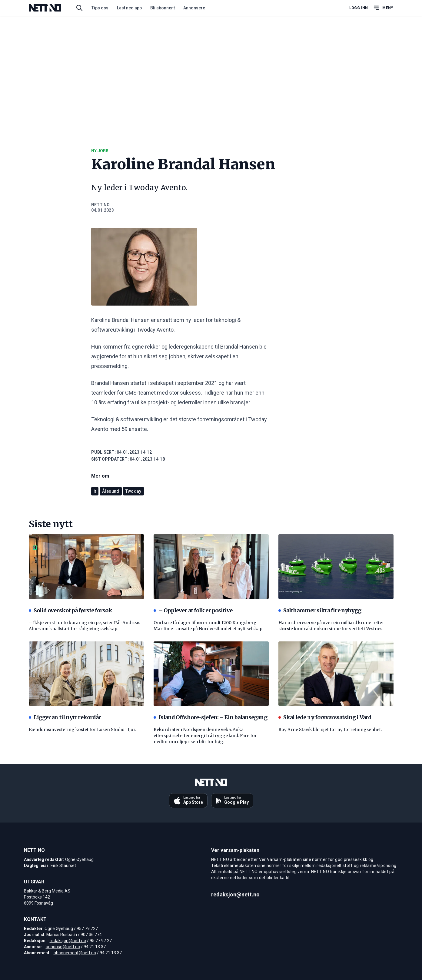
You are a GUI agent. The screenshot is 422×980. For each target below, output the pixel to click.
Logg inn (359, 8)
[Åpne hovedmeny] (383, 8)
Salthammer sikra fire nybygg (320, 610)
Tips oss (100, 8)
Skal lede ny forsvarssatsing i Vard (325, 717)
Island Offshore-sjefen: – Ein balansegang (210, 717)
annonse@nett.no (63, 947)
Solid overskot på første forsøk (70, 610)
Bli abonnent (163, 8)
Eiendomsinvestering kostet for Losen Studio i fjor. (82, 730)
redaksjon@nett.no (68, 941)
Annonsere (194, 8)
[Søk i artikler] (79, 8)
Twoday (133, 491)
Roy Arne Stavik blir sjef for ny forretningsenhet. (330, 730)
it (95, 491)
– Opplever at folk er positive (193, 610)
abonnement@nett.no (75, 953)
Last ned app (129, 8)
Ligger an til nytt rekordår (65, 717)
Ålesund (111, 491)
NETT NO (100, 205)
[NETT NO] (50, 8)
